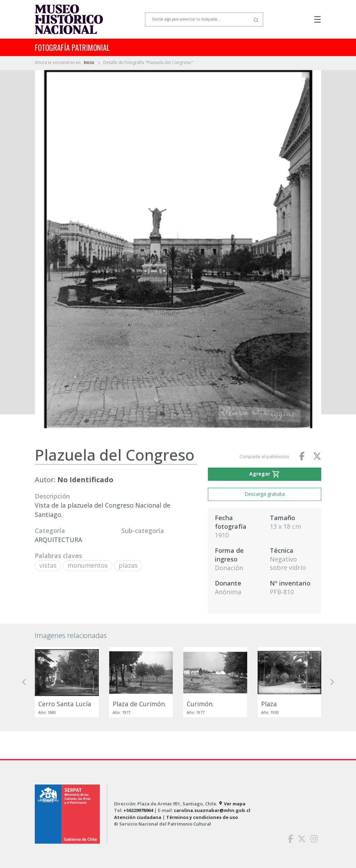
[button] (24, 682)
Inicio (90, 62)
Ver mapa (232, 804)
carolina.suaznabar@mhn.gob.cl (212, 810)
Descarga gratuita (265, 494)
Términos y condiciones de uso (202, 817)
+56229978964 (138, 810)
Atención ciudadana (138, 817)
